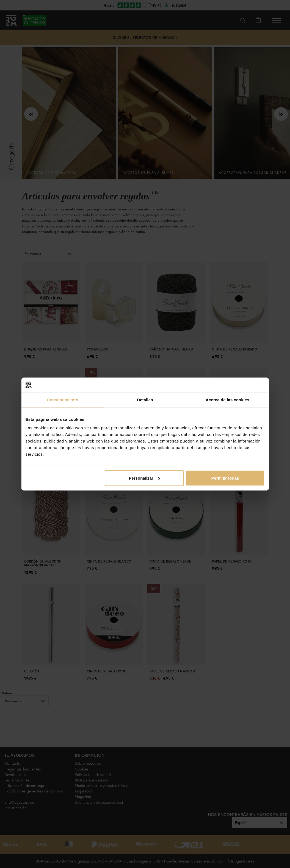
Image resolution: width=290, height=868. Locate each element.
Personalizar (144, 478)
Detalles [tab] (145, 400)
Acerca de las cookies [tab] (227, 400)
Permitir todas (225, 478)
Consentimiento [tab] (63, 400)
